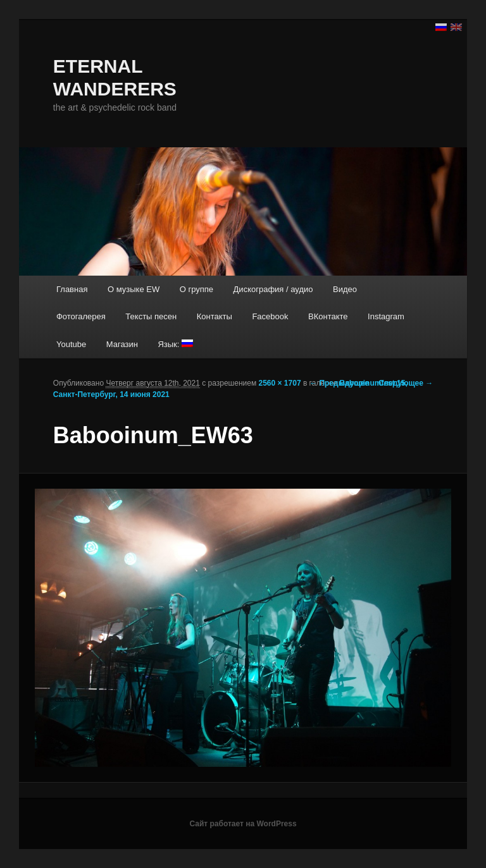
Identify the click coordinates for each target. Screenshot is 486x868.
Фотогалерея (81, 316)
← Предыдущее (339, 383)
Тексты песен (151, 316)
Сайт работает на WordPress (243, 824)
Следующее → (406, 383)
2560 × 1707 (280, 383)
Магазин (122, 344)
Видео (345, 289)
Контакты (215, 316)
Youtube (71, 344)
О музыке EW (134, 289)
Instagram (386, 316)
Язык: (175, 344)
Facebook (270, 316)
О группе (196, 289)
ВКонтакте (328, 316)
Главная (72, 289)
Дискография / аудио (273, 289)
